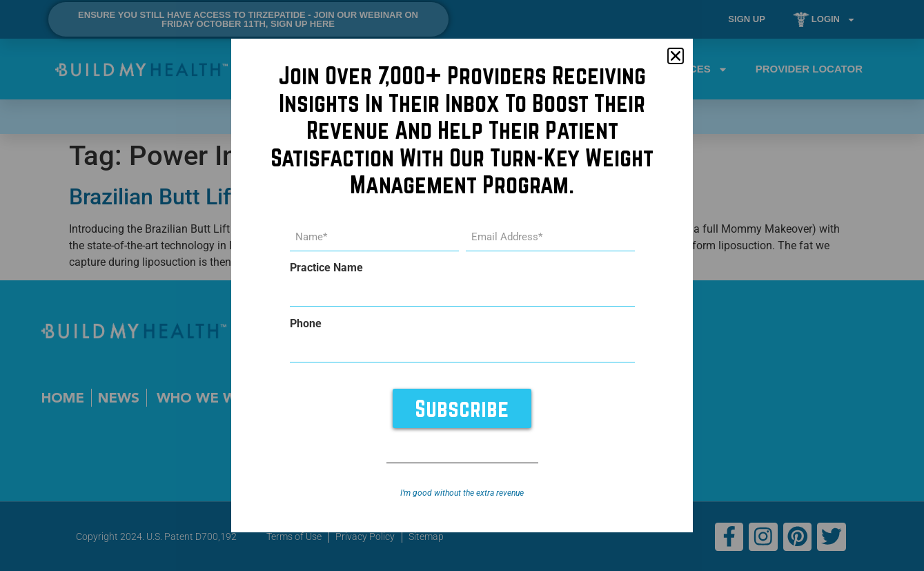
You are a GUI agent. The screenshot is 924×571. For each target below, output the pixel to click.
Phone (306, 324)
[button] (676, 57)
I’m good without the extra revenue (462, 492)
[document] (462, 285)
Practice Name (326, 268)
